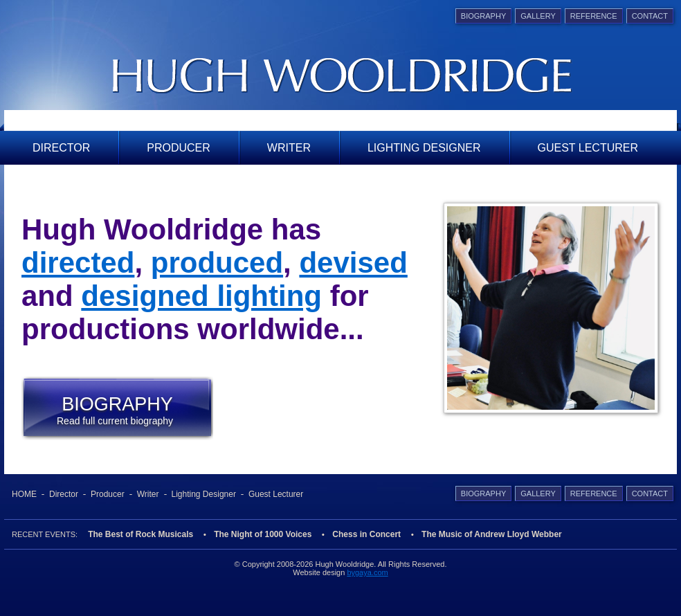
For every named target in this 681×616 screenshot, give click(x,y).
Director (61, 148)
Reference (594, 16)
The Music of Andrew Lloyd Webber (492, 534)
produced (217, 263)
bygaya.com (367, 572)
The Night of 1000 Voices (263, 534)
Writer (289, 148)
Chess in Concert (366, 534)
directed (78, 263)
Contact (650, 16)
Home (24, 494)
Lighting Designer (424, 148)
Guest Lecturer (588, 148)
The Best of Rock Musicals (140, 534)
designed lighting (201, 296)
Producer (179, 148)
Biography (483, 16)
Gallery (538, 16)
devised (353, 263)
